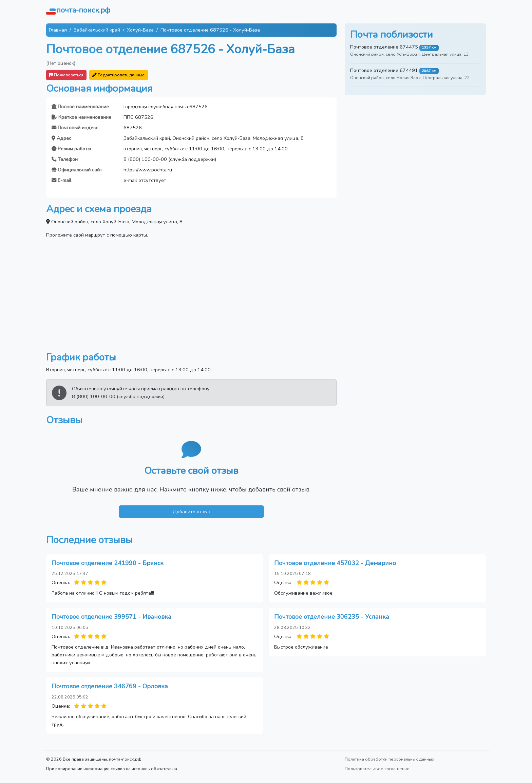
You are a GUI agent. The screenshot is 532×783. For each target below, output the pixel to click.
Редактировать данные (119, 75)
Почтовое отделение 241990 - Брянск (108, 563)
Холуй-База (140, 30)
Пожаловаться (66, 75)
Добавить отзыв (192, 511)
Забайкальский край (97, 30)
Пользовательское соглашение (377, 769)
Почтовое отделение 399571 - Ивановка (111, 617)
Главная (58, 30)
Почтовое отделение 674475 (384, 47)
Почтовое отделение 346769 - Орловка (110, 686)
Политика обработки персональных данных (389, 759)
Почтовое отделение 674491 (384, 70)
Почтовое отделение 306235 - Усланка (332, 617)
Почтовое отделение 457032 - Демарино (335, 563)
